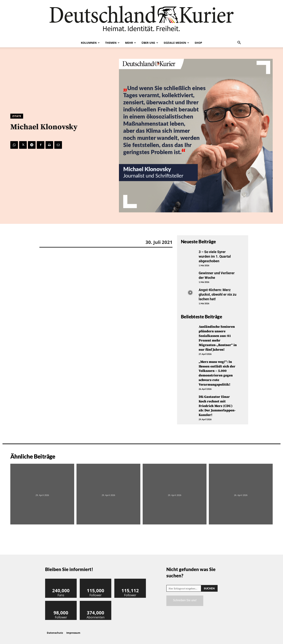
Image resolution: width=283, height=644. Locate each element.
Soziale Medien (176, 43)
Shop (198, 43)
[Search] (209, 586)
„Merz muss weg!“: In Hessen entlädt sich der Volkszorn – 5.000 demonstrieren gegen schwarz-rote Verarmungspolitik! (217, 372)
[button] (239, 43)
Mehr (131, 43)
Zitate (17, 116)
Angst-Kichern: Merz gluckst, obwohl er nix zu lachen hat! (218, 294)
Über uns (150, 43)
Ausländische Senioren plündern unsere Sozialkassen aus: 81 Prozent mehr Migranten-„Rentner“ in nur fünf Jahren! (218, 337)
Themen (112, 43)
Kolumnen (90, 43)
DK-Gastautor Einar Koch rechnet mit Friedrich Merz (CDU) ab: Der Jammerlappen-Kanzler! (217, 404)
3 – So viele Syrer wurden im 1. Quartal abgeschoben (215, 256)
